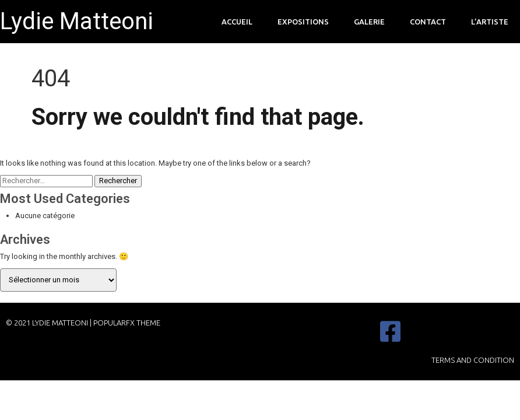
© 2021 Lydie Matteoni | (50, 323)
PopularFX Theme (127, 323)
